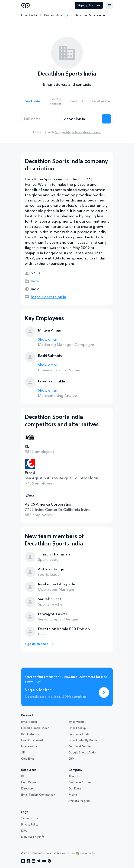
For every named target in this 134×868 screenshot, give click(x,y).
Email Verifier (77, 722)
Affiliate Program (79, 801)
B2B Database (31, 734)
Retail (36, 281)
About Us (74, 776)
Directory (27, 788)
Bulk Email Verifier (80, 746)
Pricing (73, 795)
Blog (24, 776)
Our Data (75, 788)
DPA (24, 831)
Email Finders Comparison (38, 795)
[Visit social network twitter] (39, 861)
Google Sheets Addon (83, 752)
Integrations (29, 746)
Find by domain (56, 101)
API (23, 752)
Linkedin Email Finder (35, 728)
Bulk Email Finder (79, 734)
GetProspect (26, 5)
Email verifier (101, 101)
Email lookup (79, 101)
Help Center (29, 782)
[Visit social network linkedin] (34, 861)
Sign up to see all (38, 644)
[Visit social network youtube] (44, 861)
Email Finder (29, 15)
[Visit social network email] (23, 861)
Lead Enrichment (32, 740)
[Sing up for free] (104, 693)
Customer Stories (80, 782)
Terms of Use (30, 818)
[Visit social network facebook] (28, 861)
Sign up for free (89, 5)
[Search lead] (106, 119)
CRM (71, 759)
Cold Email (28, 759)
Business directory (56, 15)
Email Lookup (77, 728)
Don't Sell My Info (33, 837)
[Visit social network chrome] (49, 861)
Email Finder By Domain (84, 740)
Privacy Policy (30, 824)
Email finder (33, 101)
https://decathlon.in (48, 297)
